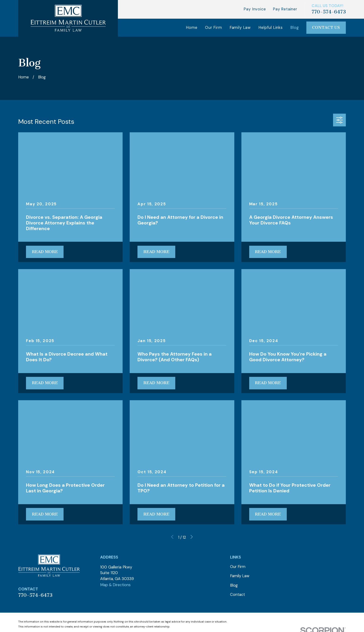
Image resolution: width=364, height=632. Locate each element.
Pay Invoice (255, 9)
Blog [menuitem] (294, 28)
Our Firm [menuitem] (214, 28)
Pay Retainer (285, 9)
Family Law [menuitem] (240, 28)
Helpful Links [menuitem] (271, 28)
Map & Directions (115, 585)
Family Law (240, 576)
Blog (234, 585)
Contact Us (326, 27)
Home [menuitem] (192, 28)
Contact (238, 595)
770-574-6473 (329, 12)
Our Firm (238, 567)
